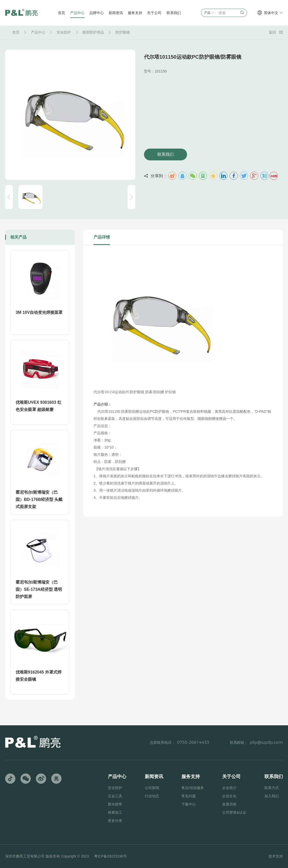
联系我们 (166, 154)
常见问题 (189, 796)
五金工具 (115, 796)
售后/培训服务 (193, 788)
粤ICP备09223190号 (110, 856)
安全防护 (64, 32)
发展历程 (229, 804)
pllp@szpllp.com (266, 742)
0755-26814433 (193, 742)
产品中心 (38, 32)
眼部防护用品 (93, 32)
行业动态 (152, 796)
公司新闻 (152, 788)
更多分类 (115, 821)
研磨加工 (115, 812)
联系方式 (272, 788)
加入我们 (272, 796)
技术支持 (276, 856)
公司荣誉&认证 (234, 812)
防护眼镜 (123, 32)
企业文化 (229, 796)
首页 (16, 32)
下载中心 (189, 804)
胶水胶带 (115, 804)
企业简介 (229, 788)
